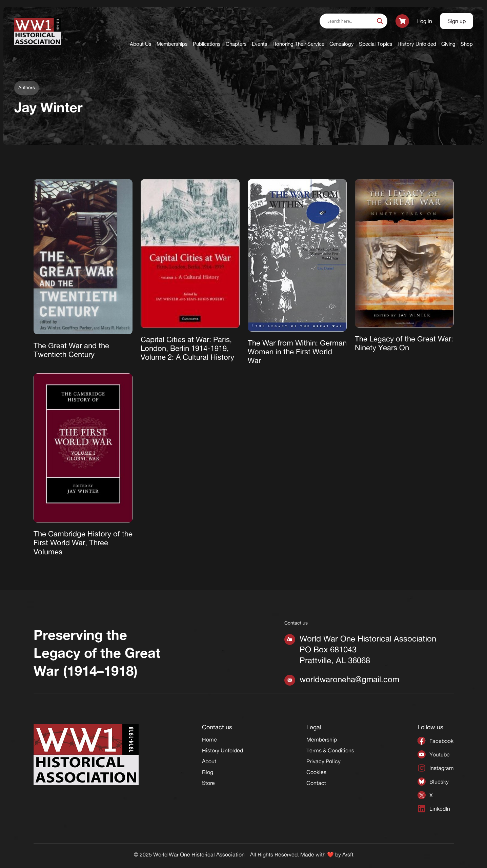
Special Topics (376, 44)
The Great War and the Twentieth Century (71, 350)
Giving (448, 44)
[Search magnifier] (380, 21)
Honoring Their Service (298, 44)
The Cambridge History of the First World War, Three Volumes (83, 543)
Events (260, 44)
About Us (141, 44)
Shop (467, 44)
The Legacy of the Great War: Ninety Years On (404, 343)
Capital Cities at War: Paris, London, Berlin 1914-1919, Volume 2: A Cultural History (187, 348)
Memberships (172, 44)
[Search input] (350, 21)
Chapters (236, 44)
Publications (207, 44)
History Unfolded (417, 44)
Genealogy (342, 44)
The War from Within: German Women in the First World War (297, 352)
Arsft (348, 854)
